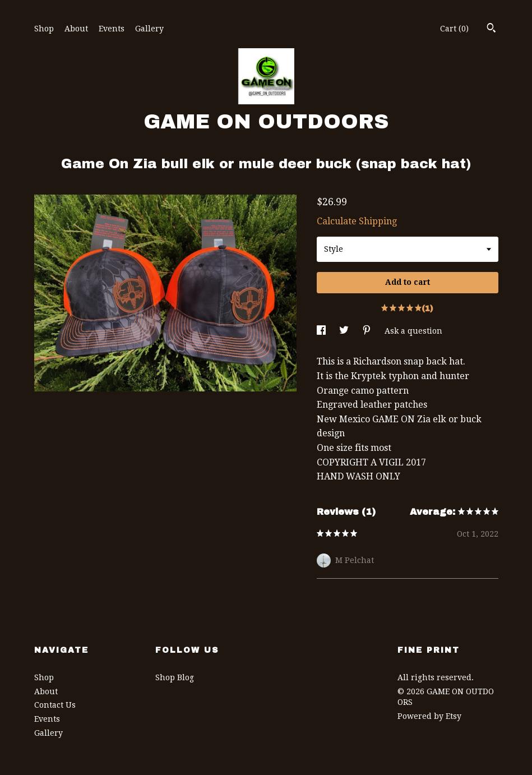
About (76, 29)
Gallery (149, 29)
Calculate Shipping (357, 221)
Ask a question (413, 331)
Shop (44, 29)
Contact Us (55, 705)
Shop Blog (175, 677)
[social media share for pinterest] (368, 331)
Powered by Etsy (429, 716)
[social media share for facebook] (322, 331)
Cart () (454, 29)
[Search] (491, 29)
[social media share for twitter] (345, 331)
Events (112, 29)
